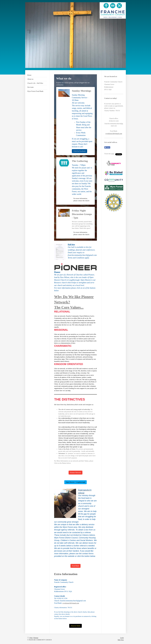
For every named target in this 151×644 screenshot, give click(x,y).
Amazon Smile (75, 626)
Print (30, 638)
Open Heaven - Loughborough (75, 482)
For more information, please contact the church (81, 200)
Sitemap (36, 638)
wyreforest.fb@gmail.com (71, 603)
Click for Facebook (79, 151)
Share (107, 147)
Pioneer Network (75, 473)
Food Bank (75, 566)
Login (122, 638)
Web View (121, 640)
